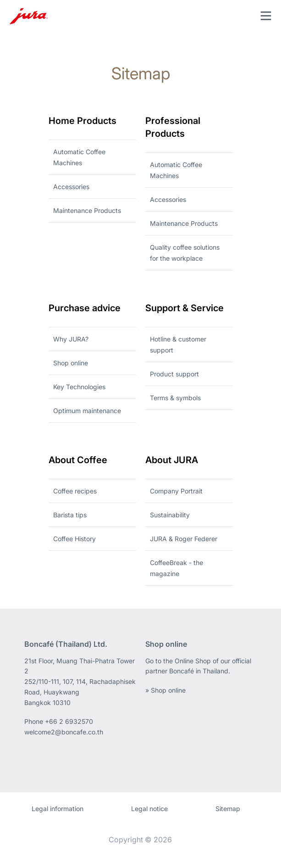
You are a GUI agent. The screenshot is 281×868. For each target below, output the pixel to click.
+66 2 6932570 (69, 721)
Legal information (58, 809)
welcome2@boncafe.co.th (64, 732)
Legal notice (149, 809)
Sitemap (228, 809)
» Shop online (165, 690)
